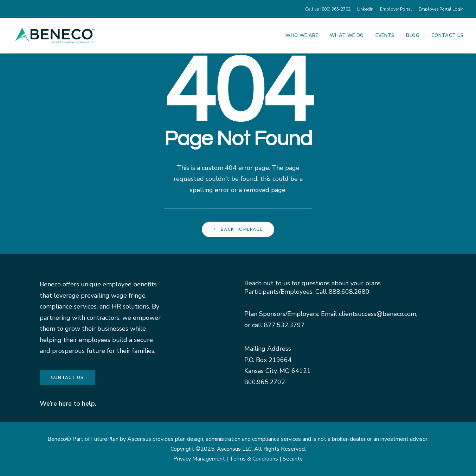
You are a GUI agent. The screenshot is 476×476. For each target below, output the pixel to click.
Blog (413, 36)
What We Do (347, 36)
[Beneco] (55, 36)
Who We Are (302, 36)
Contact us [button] (67, 377)
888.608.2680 (349, 292)
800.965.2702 (265, 382)
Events (385, 36)
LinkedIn (365, 9)
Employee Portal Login (441, 9)
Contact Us (448, 36)
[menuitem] (329, 9)
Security (293, 459)
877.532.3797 (284, 325)
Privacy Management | (201, 459)
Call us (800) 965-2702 (328, 9)
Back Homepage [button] (238, 229)
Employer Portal (396, 9)
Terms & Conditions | (256, 459)
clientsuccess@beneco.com (378, 314)
